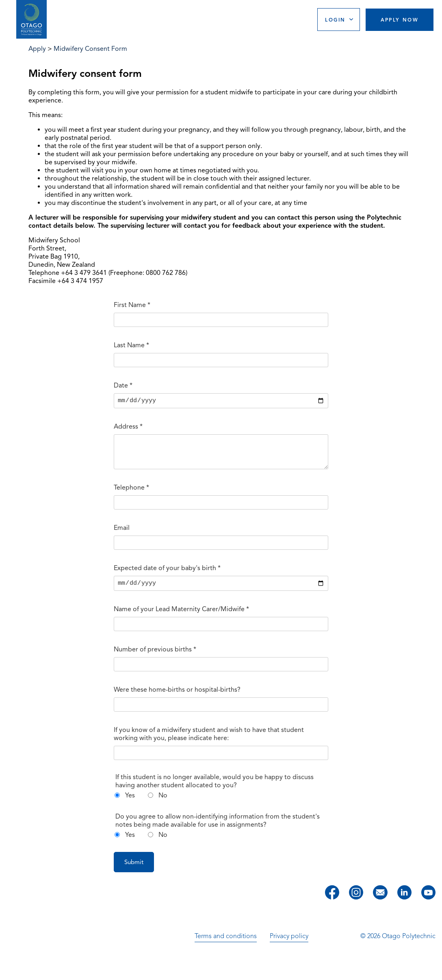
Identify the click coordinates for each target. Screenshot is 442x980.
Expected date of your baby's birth (167, 574)
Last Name (131, 345)
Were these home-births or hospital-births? (177, 697)
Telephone (131, 494)
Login (335, 20)
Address (128, 428)
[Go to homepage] (31, 20)
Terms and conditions (226, 943)
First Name (132, 305)
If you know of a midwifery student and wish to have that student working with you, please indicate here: (209, 741)
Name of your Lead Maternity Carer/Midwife (181, 616)
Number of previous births (155, 657)
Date (123, 385)
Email (122, 534)
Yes (130, 803)
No (163, 803)
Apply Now (400, 20)
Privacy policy (289, 943)
